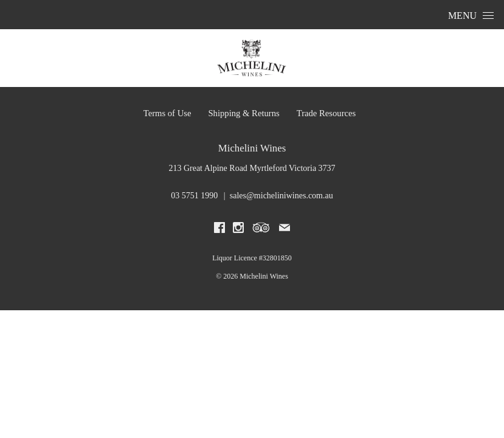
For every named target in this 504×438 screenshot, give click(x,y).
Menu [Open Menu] (471, 16)
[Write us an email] (285, 230)
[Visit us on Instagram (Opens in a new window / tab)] (238, 230)
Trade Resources (326, 113)
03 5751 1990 (194, 196)
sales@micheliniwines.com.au (281, 196)
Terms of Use (167, 113)
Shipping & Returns (243, 113)
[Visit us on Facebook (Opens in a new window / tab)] (219, 230)
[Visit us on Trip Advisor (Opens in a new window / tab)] (261, 230)
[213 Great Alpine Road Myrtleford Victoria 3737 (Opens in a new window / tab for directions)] (252, 168)
